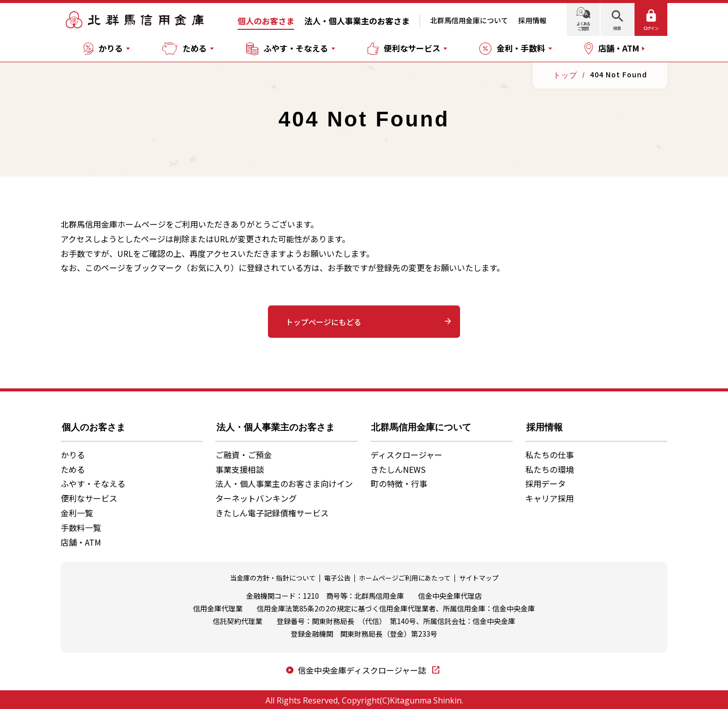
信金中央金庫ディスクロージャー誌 (363, 668)
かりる (73, 452)
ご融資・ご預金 (244, 452)
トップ (565, 75)
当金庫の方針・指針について (273, 576)
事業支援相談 (240, 467)
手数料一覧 (81, 525)
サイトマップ (479, 576)
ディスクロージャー (406, 452)
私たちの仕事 (550, 452)
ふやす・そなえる (93, 481)
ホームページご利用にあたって (405, 576)
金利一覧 (77, 511)
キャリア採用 (550, 496)
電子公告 (337, 576)
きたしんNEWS (398, 467)
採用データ (545, 481)
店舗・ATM (81, 540)
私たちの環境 (550, 467)
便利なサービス (89, 496)
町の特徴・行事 (399, 481)
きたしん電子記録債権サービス (272, 511)
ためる (73, 467)
